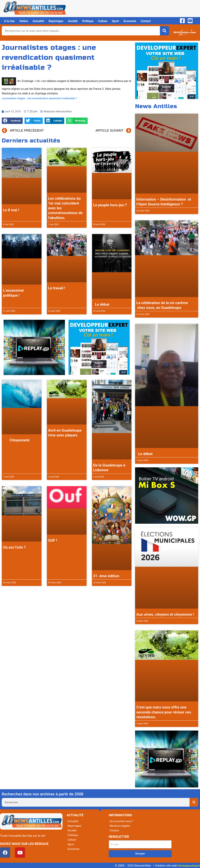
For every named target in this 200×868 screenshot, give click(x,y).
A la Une (9, 21)
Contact (146, 21)
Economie (130, 21)
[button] (12, 121)
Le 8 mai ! (11, 210)
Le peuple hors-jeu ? (110, 205)
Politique (88, 21)
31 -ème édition (106, 576)
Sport (115, 21)
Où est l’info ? (14, 547)
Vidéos (24, 21)
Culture (103, 21)
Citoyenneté (16, 440)
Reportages (56, 21)
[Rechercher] (165, 31)
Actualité (38, 21)
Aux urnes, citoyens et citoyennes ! (165, 614)
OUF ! (53, 540)
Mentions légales (120, 826)
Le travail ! (57, 288)
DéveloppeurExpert (188, 866)
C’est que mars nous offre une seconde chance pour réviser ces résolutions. (164, 712)
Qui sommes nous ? (122, 821)
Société (73, 21)
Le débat (101, 304)
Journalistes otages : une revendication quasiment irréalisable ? (42, 98)
